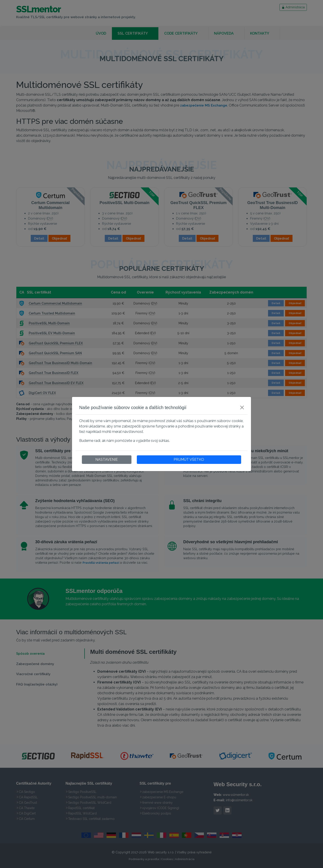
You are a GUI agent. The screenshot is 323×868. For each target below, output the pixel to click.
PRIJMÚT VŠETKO (189, 460)
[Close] (242, 407)
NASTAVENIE (107, 460)
